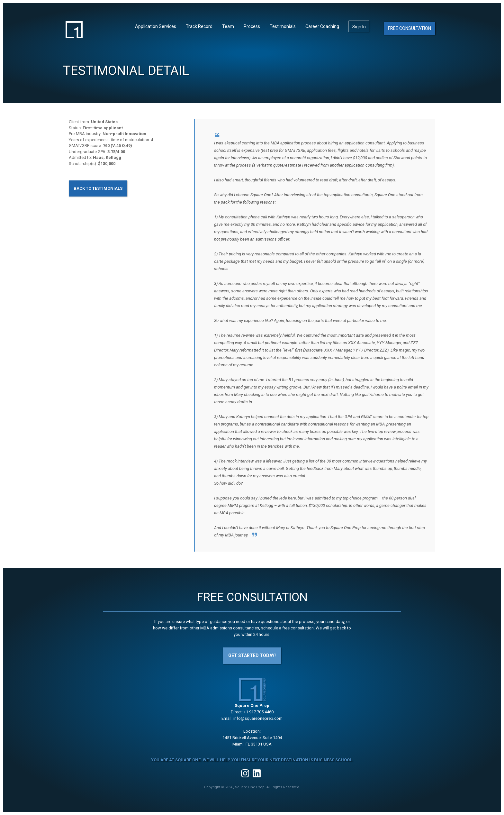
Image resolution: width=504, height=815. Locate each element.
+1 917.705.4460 (259, 712)
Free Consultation (410, 28)
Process (252, 26)
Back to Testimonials (98, 188)
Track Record (199, 26)
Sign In (359, 27)
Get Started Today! (252, 655)
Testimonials (283, 26)
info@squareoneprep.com (258, 718)
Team (228, 26)
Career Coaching (322, 26)
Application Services (156, 26)
